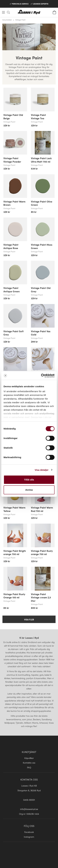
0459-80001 (29, 800)
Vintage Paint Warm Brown (14, 203)
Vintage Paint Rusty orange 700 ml (42, 552)
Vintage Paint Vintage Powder (12, 160)
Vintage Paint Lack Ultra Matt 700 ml (41, 160)
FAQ (29, 767)
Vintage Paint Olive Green (42, 203)
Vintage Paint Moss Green (42, 246)
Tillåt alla (29, 480)
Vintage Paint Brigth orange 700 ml (15, 552)
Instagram (29, 837)
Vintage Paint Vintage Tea (38, 116)
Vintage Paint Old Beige (13, 116)
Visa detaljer (42, 470)
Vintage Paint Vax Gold (41, 333)
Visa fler (29, 619)
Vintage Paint (20, 20)
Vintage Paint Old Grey (41, 290)
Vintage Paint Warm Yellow (14, 509)
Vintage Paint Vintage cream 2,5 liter (41, 597)
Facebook (29, 832)
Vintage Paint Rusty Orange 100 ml (14, 596)
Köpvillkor (29, 758)
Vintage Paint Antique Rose (11, 246)
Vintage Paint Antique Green (12, 290)
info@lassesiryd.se (29, 809)
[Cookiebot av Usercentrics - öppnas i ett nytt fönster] (41, 376)
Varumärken (7, 20)
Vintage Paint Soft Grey (14, 333)
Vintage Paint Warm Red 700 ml (42, 509)
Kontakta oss (29, 763)
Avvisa (29, 490)
